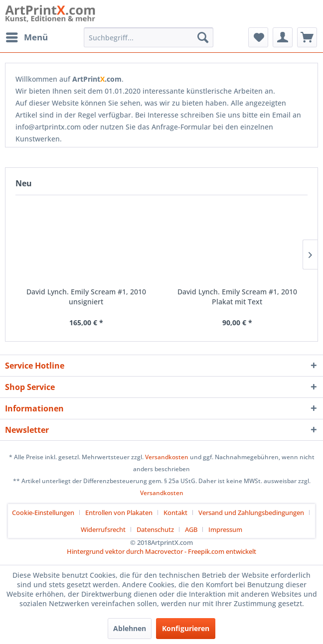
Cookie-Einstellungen (43, 513)
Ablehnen (130, 628)
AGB (191, 529)
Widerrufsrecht (103, 529)
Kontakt (175, 513)
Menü (27, 36)
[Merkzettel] (258, 37)
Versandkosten (167, 457)
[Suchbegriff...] (148, 37)
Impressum (225, 529)
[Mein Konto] (283, 37)
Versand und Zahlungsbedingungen (251, 513)
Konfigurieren (186, 628)
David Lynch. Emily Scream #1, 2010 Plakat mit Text (237, 297)
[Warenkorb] (307, 37)
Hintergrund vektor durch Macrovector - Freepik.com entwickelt (161, 551)
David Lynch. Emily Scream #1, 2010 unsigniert (86, 297)
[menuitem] (26, 37)
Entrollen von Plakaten (119, 513)
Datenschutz (155, 529)
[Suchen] (203, 37)
